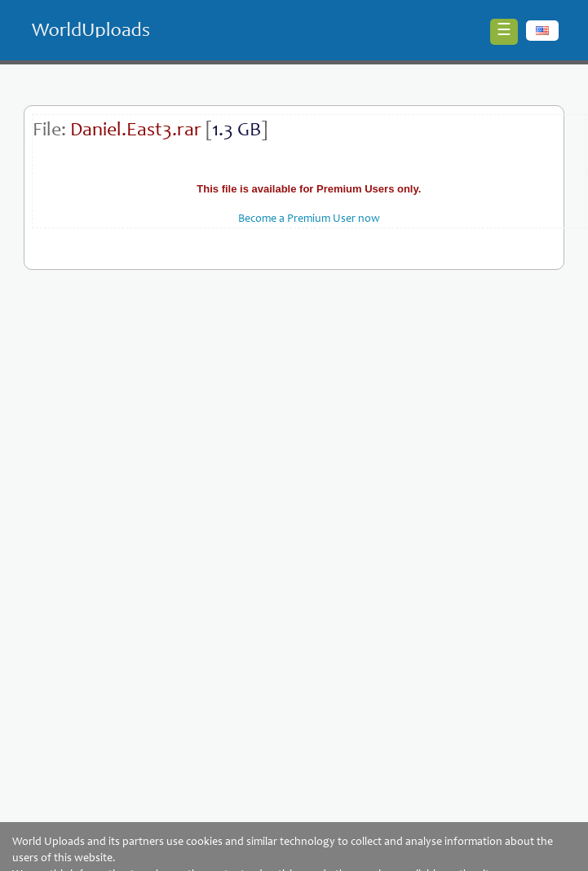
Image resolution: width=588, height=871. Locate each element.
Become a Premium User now (309, 219)
